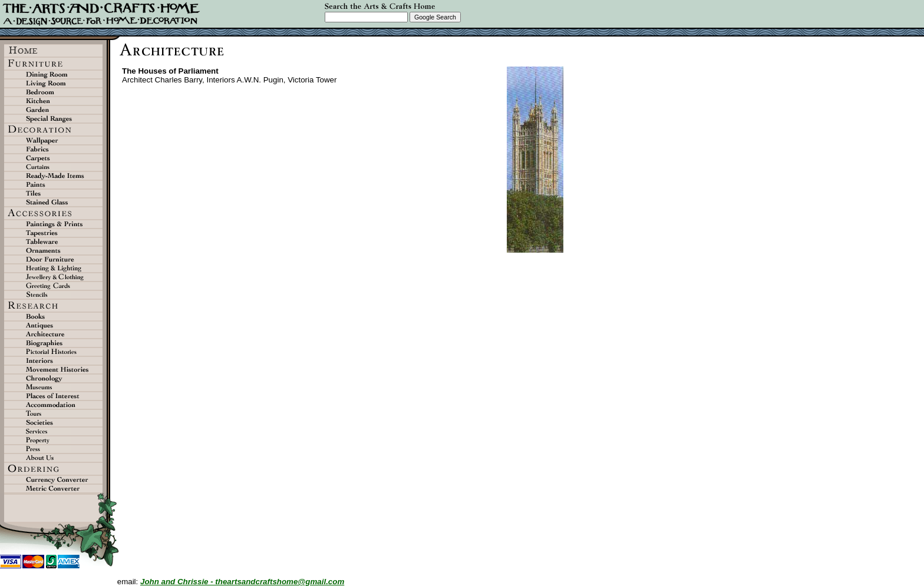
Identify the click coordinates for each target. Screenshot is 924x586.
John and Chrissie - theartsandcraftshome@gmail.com (242, 582)
